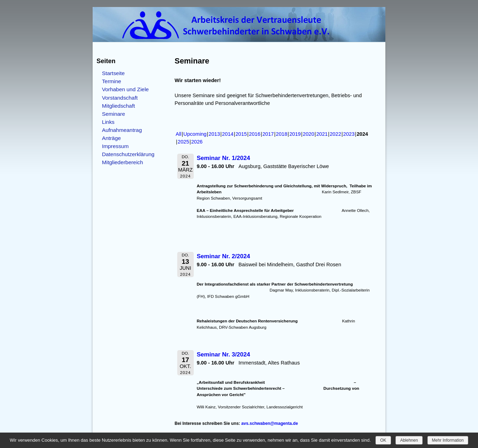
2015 (241, 134)
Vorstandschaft (120, 98)
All (179, 134)
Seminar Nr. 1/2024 (223, 158)
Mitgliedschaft (118, 106)
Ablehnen (409, 440)
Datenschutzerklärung (128, 154)
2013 (214, 134)
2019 (295, 134)
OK (383, 440)
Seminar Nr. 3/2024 (223, 355)
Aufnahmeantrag (122, 130)
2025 (183, 142)
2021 (322, 134)
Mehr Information (448, 440)
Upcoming (195, 134)
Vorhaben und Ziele (125, 89)
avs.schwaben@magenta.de (270, 423)
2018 (282, 134)
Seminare (113, 114)
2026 (197, 142)
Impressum (115, 146)
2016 (255, 134)
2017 (268, 134)
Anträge (111, 138)
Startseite (113, 73)
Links (108, 122)
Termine (111, 81)
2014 (228, 134)
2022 (335, 134)
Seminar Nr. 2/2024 (223, 256)
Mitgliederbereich (122, 162)
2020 (309, 134)
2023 (349, 134)
